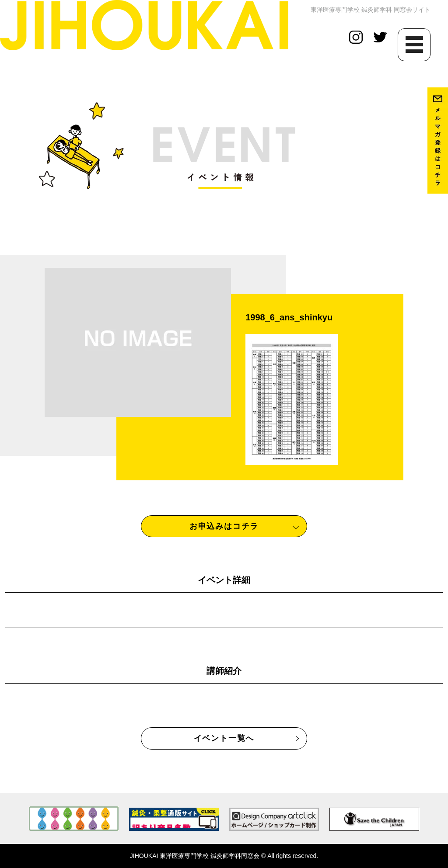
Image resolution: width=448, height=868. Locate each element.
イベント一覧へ (224, 738)
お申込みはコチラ (224, 526)
